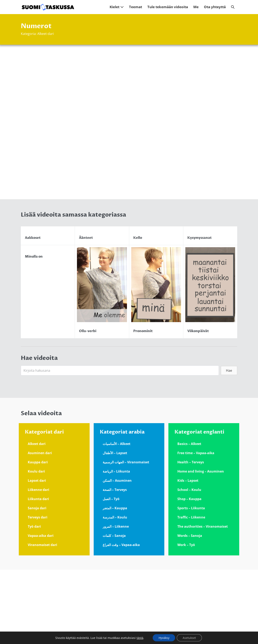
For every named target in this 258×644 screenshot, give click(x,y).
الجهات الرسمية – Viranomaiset (126, 536)
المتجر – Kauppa (115, 582)
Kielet (117, 7)
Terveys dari (38, 592)
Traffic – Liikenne (191, 592)
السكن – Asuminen (117, 555)
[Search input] (120, 445)
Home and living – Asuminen (201, 546)
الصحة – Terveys (115, 564)
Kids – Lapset (188, 555)
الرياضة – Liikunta (116, 546)
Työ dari (34, 601)
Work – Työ (186, 619)
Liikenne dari (38, 564)
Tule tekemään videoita (168, 7)
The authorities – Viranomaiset (203, 601)
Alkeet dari (37, 518)
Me (196, 7)
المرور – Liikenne (116, 601)
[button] (233, 7)
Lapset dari (37, 555)
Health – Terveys (191, 536)
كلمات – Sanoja (114, 610)
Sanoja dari (37, 582)
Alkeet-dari (46, 34)
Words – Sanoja (190, 610)
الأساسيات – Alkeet (117, 518)
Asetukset (190, 638)
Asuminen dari (40, 527)
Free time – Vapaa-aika (196, 527)
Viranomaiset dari (42, 619)
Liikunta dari (38, 573)
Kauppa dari (38, 536)
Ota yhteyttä (215, 7)
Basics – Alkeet (189, 518)
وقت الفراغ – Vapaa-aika (121, 619)
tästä (140, 638)
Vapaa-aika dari (41, 610)
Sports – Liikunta (191, 582)
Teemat (136, 7)
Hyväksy (164, 638)
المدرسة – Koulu (115, 592)
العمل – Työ (111, 573)
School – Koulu (189, 564)
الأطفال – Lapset (115, 527)
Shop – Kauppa (189, 573)
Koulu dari (36, 546)
